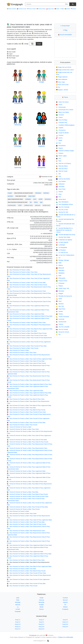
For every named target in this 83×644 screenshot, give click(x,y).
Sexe (59, 301)
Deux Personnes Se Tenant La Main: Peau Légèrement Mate (26, 314)
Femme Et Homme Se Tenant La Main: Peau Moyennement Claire (27, 448)
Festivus (60, 153)
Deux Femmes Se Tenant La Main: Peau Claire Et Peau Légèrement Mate (29, 359)
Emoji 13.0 (65, 624)
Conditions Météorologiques (65, 125)
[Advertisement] (42, 17)
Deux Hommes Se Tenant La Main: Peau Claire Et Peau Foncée (26, 524)
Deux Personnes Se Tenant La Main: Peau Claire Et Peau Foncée (27, 285)
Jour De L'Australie (63, 207)
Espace (59, 148)
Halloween (60, 184)
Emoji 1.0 (18, 620)
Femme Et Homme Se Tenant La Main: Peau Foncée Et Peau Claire (28, 496)
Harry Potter (61, 189)
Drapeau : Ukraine (62, 90)
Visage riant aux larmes (64, 67)
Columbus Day (61, 123)
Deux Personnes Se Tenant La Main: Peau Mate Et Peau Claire (26, 323)
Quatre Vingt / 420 (62, 288)
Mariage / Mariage (62, 260)
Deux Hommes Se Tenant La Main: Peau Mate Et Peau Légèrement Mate (29, 566)
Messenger (41, 602)
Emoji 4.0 (18, 622)
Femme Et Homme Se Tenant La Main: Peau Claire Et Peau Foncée (28, 442)
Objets (62, 9)
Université (60, 319)
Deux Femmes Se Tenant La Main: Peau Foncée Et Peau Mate (26, 423)
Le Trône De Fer (62, 253)
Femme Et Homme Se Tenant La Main (19, 427)
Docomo (42, 609)
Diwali (59, 140)
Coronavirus (61, 130)
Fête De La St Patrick (63, 163)
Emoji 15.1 (18, 629)
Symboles (67, 9)
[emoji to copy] (32, 44)
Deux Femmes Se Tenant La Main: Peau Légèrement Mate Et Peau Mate (29, 393)
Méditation (60, 273)
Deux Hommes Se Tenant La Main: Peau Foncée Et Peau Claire (26, 573)
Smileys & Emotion (12, 9)
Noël (59, 276)
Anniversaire (61, 107)
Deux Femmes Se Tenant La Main (18, 350)
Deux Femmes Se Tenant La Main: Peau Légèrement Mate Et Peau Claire (29, 384)
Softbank (65, 607)
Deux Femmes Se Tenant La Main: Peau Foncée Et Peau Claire (26, 412)
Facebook (18, 103)
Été (58, 335)
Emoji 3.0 (65, 620)
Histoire (59, 192)
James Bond (61, 199)
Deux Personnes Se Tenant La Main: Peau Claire (22, 272)
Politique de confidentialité (66, 637)
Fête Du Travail (62, 171)
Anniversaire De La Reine (65, 110)
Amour (59, 105)
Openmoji (18, 167)
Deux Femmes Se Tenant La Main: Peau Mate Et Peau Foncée (26, 410)
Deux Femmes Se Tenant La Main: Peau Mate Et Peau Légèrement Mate (29, 406)
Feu (58, 87)
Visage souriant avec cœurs (65, 70)
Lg (18, 607)
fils (31, 202)
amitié (41, 199)
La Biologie (60, 245)
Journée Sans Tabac (63, 237)
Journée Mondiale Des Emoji (65, 235)
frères (36, 202)
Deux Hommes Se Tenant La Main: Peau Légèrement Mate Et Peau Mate (29, 554)
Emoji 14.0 (42, 627)
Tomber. (60, 314)
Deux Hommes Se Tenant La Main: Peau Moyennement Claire (26, 531)
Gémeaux (38, 193)
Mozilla (42, 607)
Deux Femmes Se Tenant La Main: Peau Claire (22, 353)
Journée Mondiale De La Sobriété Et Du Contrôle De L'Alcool (64, 230)
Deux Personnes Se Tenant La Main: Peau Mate (22, 331)
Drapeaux (73, 9)
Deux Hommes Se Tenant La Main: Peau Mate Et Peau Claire (26, 560)
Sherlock (60, 304)
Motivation (60, 271)
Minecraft (60, 268)
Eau (58, 143)
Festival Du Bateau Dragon (65, 151)
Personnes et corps (21, 9)
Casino (59, 117)
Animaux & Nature (31, 9)
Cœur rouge (60, 82)
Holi (58, 197)
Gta (58, 174)
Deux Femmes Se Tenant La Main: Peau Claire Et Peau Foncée (26, 363)
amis (35, 199)
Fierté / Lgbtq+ (61, 156)
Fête (59, 161)
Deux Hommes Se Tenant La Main (18, 511)
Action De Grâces (62, 102)
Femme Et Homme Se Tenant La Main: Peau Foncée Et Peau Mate (27, 507)
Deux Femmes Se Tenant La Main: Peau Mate (21, 408)
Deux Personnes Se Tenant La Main (18, 270)
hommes (46, 193)
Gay (58, 176)
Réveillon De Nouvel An (64, 296)
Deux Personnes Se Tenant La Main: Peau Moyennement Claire (26, 291)
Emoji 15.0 (65, 627)
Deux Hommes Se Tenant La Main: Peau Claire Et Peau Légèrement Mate (29, 520)
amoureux (48, 199)
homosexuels (12, 205)
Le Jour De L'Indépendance (65, 255)
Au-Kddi (18, 609)
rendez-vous (46, 205)
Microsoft (41, 125)
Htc (65, 605)
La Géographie (62, 247)
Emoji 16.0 (42, 629)
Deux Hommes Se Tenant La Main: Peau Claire (22, 514)
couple (10, 193)
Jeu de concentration (65, 35)
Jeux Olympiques (62, 202)
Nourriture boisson (41, 9)
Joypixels (41, 146)
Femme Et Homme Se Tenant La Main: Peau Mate (23, 492)
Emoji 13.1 (18, 627)
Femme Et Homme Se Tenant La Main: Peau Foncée (23, 509)
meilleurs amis (28, 205)
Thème (65, 97)
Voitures (60, 324)
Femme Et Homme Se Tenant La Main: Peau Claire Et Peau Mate (27, 440)
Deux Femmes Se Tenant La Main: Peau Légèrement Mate (25, 391)
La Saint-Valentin (62, 242)
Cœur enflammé (62, 79)
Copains (60, 128)
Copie (39, 43)
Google (41, 82)
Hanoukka (60, 187)
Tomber (59, 312)
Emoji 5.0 (41, 622)
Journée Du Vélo (62, 212)
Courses (60, 135)
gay (41, 202)
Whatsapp (18, 146)
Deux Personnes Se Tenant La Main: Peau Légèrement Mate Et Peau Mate (30, 316)
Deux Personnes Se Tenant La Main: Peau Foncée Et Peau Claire (27, 336)
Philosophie (61, 278)
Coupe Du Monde (62, 133)
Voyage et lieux (50, 9)
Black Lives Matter (62, 112)
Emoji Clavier (65, 26)
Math (59, 263)
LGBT (20, 205)
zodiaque (28, 199)
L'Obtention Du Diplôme (64, 240)
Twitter (41, 103)
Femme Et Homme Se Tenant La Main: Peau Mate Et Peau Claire (27, 482)
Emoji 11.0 (65, 622)
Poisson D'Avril (62, 281)
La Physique (61, 250)
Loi (58, 258)
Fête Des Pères (62, 169)
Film (58, 158)
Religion (60, 294)
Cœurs (59, 138)
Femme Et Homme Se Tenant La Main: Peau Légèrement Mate (26, 471)
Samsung (18, 125)
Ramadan (60, 291)
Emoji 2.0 (41, 620)
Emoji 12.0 (18, 624)
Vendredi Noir (61, 322)
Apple (18, 82)
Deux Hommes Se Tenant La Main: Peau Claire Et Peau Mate (26, 522)
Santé (59, 299)
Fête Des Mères (62, 166)
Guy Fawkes (61, 181)
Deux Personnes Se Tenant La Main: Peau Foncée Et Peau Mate (27, 346)
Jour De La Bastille (63, 327)
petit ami (38, 205)
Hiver (59, 194)
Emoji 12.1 (42, 624)
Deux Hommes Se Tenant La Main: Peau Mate (21, 569)
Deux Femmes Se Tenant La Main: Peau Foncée (22, 425)
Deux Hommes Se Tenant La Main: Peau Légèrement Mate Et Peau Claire (29, 545)
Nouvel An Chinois (63, 332)
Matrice (59, 265)
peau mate (32, 196)
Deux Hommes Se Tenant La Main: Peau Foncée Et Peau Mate (26, 584)
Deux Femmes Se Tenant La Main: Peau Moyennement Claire (26, 370)
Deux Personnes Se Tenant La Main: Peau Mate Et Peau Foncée (27, 333)
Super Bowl (61, 309)
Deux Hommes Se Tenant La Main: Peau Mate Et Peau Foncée (26, 571)
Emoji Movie (61, 146)
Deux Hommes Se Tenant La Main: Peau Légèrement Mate (25, 552)
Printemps (60, 283)
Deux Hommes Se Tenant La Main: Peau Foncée (22, 586)
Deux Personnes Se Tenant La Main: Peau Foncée (23, 348)
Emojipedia (41, 167)
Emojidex (42, 605)
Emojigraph (17, 4)
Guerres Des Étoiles (63, 179)
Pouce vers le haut (62, 85)
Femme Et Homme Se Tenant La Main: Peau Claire (23, 429)
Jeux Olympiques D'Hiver (64, 204)
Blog (65, 30)
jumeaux (10, 196)
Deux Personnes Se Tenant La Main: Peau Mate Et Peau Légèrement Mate (30, 329)
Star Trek (60, 306)
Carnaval (60, 115)
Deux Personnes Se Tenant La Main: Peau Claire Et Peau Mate (26, 283)
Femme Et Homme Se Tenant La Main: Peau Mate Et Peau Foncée (27, 494)
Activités (57, 9)
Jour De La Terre (62, 210)
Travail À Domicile (62, 317)
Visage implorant (62, 77)
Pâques (59, 286)
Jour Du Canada (62, 329)
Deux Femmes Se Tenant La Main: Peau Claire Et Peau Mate (26, 361)
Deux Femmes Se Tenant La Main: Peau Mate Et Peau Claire (26, 399)
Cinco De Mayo (62, 120)
